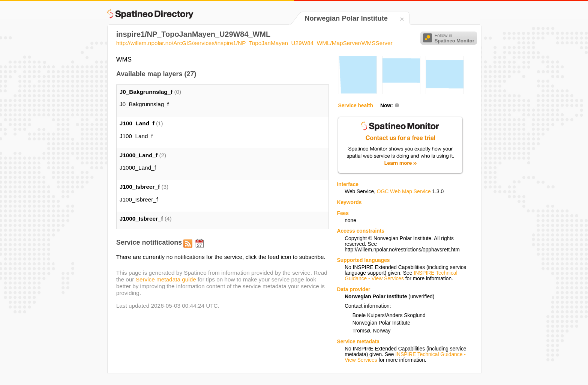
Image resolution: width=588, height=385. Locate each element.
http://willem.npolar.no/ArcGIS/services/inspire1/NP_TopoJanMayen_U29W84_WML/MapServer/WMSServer (254, 43)
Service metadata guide (166, 279)
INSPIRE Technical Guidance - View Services (401, 276)
